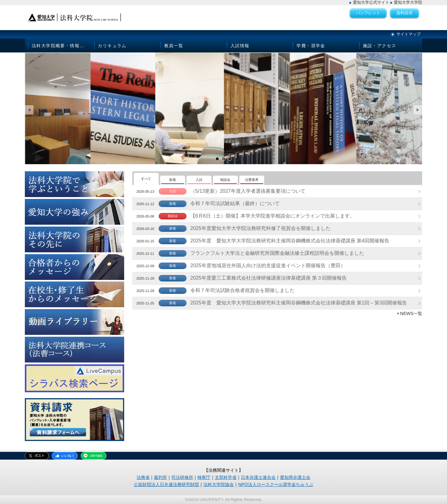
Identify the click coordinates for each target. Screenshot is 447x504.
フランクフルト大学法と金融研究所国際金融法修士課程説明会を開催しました (277, 253)
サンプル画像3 (230, 159)
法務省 (143, 477)
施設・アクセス (380, 46)
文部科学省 (226, 477)
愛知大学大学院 (408, 2)
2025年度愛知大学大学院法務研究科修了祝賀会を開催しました (260, 228)
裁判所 (160, 477)
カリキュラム (112, 46)
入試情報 (240, 46)
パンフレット (368, 13)
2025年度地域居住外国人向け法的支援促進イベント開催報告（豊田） (268, 265)
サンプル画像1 (217, 159)
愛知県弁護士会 (295, 477)
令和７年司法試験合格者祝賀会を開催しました (242, 290)
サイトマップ (409, 34)
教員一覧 (174, 46)
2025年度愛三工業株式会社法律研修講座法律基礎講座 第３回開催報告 (269, 278)
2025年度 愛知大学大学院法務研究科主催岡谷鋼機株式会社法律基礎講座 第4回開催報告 (290, 241)
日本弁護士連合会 (258, 477)
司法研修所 (182, 477)
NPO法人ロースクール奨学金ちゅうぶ (275, 484)
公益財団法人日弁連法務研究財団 (166, 484)
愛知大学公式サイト (371, 2)
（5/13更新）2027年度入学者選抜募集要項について (248, 191)
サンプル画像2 (223, 159)
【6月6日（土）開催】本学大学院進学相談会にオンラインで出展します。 (273, 216)
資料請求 (404, 13)
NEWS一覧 (411, 313)
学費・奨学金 (311, 46)
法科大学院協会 (219, 484)
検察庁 (204, 477)
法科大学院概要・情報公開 (60, 46)
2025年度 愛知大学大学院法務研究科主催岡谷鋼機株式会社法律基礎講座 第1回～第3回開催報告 (299, 303)
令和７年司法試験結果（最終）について (235, 203)
